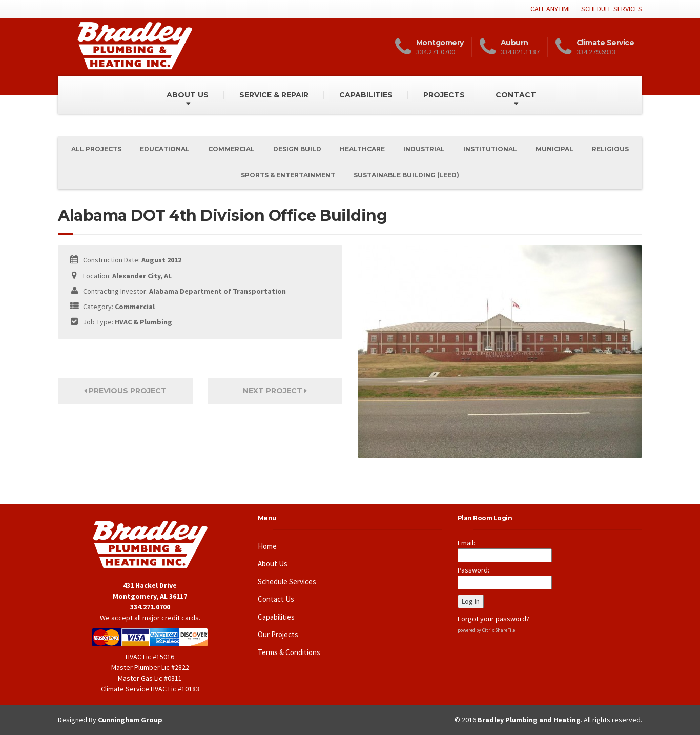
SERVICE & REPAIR (274, 95)
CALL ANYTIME (551, 9)
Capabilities (276, 617)
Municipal (554, 149)
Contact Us (276, 599)
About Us (273, 564)
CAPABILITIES (366, 95)
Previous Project (125, 391)
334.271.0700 (150, 607)
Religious (610, 149)
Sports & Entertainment (288, 175)
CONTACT (516, 95)
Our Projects (278, 634)
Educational (165, 149)
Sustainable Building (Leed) (406, 175)
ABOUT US (188, 95)
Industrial (424, 149)
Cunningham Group (130, 720)
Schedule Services (287, 581)
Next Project (275, 391)
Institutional (490, 149)
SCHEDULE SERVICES (612, 9)
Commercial (231, 149)
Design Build (297, 149)
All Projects (96, 149)
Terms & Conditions (289, 652)
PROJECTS (444, 95)
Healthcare (362, 149)
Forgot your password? (493, 619)
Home (267, 546)
